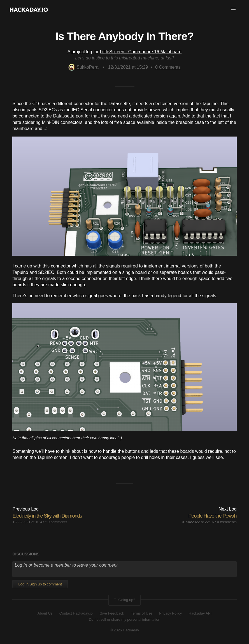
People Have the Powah (212, 516)
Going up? (124, 600)
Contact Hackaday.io (76, 613)
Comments (168, 67)
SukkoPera (83, 67)
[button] (233, 10)
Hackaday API (200, 613)
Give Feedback (112, 613)
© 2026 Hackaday (125, 630)
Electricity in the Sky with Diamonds (47, 516)
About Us (45, 613)
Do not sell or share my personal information (124, 619)
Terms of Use (142, 613)
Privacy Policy (170, 613)
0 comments (57, 522)
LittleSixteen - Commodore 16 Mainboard (141, 52)
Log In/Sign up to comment (40, 584)
